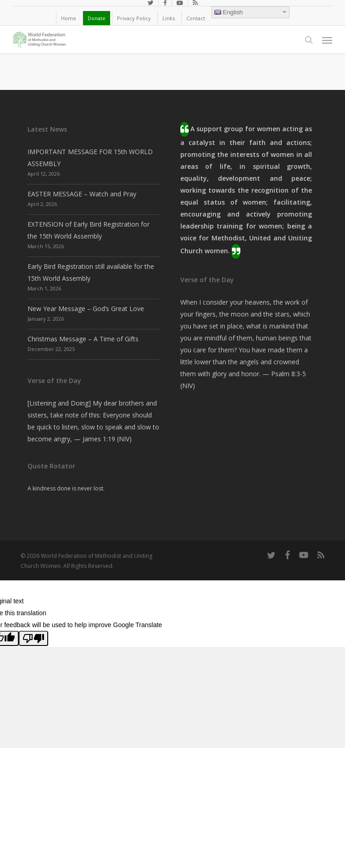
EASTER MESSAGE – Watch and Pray (82, 194)
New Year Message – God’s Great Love (86, 309)
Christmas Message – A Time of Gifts (83, 339)
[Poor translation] (33, 638)
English (229, 12)
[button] (327, 40)
